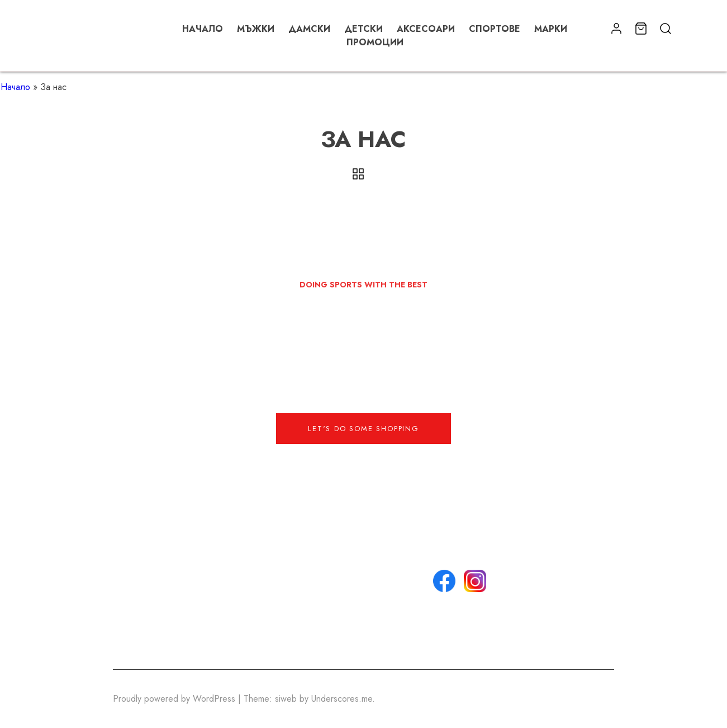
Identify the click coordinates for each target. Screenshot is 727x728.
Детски (363, 29)
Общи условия (360, 586)
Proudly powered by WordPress (175, 699)
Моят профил (356, 627)
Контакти (347, 573)
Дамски (309, 29)
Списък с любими (366, 640)
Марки (551, 29)
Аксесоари (426, 29)
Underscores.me (342, 699)
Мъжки (256, 29)
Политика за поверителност (359, 606)
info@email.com (256, 559)
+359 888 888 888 (264, 573)
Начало (203, 29)
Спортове (495, 29)
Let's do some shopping (363, 429)
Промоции (375, 42)
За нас (343, 559)
